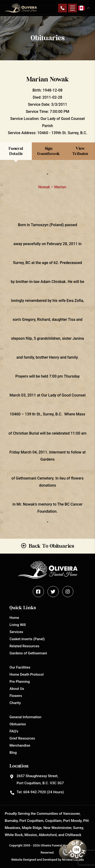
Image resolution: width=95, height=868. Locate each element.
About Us (17, 689)
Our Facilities (20, 667)
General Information (25, 717)
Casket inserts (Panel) (27, 639)
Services (16, 632)
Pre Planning (20, 682)
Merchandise (20, 745)
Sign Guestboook (49, 151)
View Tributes (80, 151)
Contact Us (62, 8)
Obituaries (18, 724)
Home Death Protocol (27, 674)
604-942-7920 (35, 792)
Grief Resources (22, 738)
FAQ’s (14, 731)
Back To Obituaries (51, 546)
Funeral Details (16, 151)
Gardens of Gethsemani (28, 653)
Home (14, 618)
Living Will (18, 625)
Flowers (16, 696)
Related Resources (24, 646)
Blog (13, 753)
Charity (15, 703)
